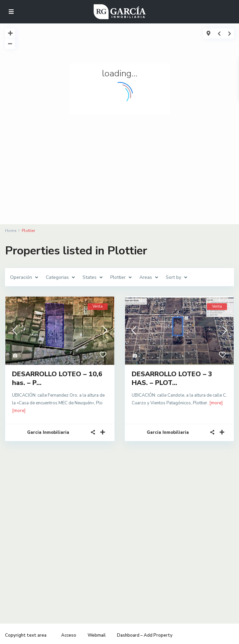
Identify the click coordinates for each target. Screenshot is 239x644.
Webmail (97, 635)
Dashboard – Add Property (145, 635)
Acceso (69, 635)
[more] (19, 411)
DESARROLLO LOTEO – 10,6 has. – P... (57, 378)
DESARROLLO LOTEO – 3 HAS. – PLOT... (172, 378)
